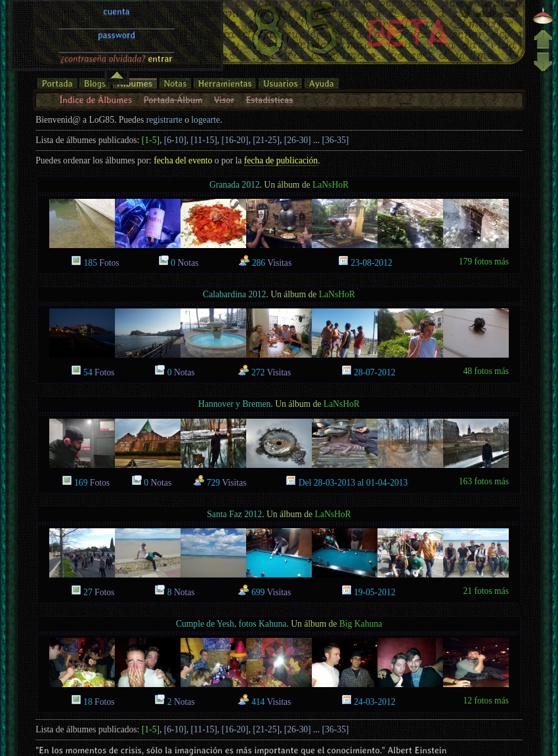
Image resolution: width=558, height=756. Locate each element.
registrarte (164, 120)
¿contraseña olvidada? (103, 15)
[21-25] (266, 140)
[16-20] (235, 140)
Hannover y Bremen (234, 404)
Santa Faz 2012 (234, 514)
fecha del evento (183, 160)
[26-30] (298, 140)
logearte (205, 120)
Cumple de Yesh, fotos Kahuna (231, 624)
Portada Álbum (173, 100)
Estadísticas (269, 100)
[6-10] (175, 140)
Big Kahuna (361, 624)
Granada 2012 (235, 185)
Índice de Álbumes (96, 100)
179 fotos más (484, 262)
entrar (160, 15)
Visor (224, 100)
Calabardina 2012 (234, 294)
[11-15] (204, 140)
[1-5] (151, 140)
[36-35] (336, 140)
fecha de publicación (281, 160)
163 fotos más (484, 481)
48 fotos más (486, 371)
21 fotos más (486, 591)
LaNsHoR (331, 185)
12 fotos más (486, 701)
